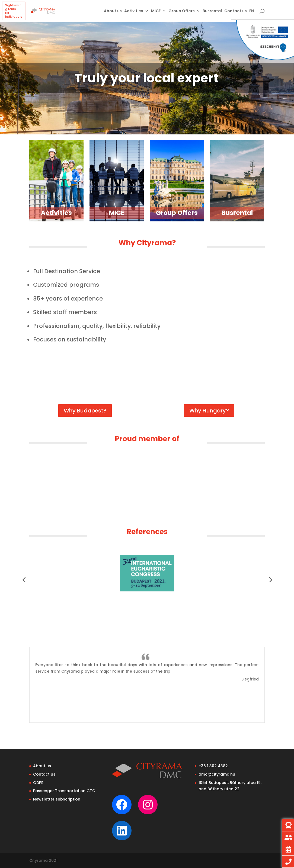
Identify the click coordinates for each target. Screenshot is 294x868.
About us (113, 11)
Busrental (212, 11)
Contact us (236, 11)
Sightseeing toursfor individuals (14, 11)
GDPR (38, 783)
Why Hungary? (209, 411)
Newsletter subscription (57, 799)
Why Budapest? (85, 411)
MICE (156, 11)
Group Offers (182, 11)
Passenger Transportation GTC (64, 791)
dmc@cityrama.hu (217, 774)
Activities (134, 11)
